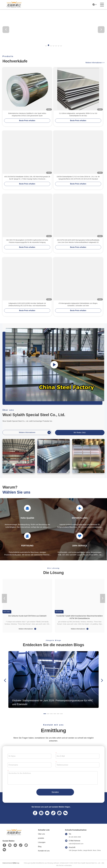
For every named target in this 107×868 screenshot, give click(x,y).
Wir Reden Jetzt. (80, 433)
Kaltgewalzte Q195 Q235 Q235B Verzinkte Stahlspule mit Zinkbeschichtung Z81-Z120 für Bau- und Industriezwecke (27, 304)
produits (41, 838)
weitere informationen (95, 63)
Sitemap (17, 863)
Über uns (41, 834)
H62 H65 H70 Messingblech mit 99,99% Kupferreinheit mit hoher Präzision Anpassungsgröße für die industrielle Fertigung (27, 241)
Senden (55, 792)
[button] (46, 45)
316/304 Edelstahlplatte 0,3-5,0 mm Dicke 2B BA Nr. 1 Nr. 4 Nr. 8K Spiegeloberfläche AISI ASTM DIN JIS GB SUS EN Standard (78, 178)
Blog (40, 847)
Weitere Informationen (27, 629)
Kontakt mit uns (44, 851)
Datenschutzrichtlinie (8, 863)
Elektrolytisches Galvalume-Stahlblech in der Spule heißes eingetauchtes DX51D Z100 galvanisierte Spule (27, 114)
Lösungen (42, 842)
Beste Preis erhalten (27, 121)
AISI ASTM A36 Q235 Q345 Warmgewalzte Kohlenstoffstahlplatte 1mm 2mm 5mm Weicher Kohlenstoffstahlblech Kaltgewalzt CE (78, 241)
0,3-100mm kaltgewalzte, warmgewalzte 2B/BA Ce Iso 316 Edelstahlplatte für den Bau (78, 114)
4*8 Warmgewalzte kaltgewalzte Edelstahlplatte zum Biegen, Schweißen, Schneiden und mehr (78, 304)
